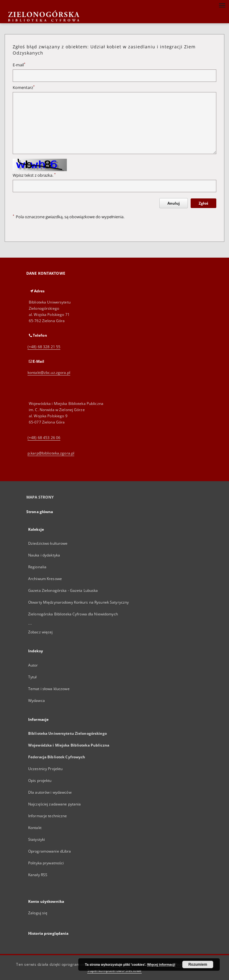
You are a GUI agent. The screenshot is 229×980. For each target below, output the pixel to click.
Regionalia (37, 567)
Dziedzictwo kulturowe (48, 543)
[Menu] (222, 5)
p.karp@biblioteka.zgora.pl (51, 453)
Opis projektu (40, 780)
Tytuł (32, 677)
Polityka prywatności (46, 863)
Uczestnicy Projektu (45, 769)
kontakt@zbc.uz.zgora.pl (49, 372)
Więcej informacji (161, 964)
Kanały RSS (38, 875)
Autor (33, 665)
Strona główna (40, 512)
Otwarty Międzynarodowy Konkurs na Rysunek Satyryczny (78, 602)
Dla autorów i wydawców (50, 792)
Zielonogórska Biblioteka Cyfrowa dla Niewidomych (73, 614)
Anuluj (174, 203)
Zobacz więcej (41, 632)
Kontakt (35, 828)
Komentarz (24, 88)
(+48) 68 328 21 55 (44, 347)
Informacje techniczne (48, 816)
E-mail (19, 65)
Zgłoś (203, 203)
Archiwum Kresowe (45, 579)
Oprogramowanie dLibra (50, 851)
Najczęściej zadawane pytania (54, 804)
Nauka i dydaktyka (44, 555)
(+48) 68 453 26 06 (44, 438)
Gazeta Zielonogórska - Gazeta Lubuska (63, 590)
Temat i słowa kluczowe (49, 689)
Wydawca (37, 701)
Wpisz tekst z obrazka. (34, 175)
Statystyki (37, 839)
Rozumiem (198, 964)
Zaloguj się (38, 913)
